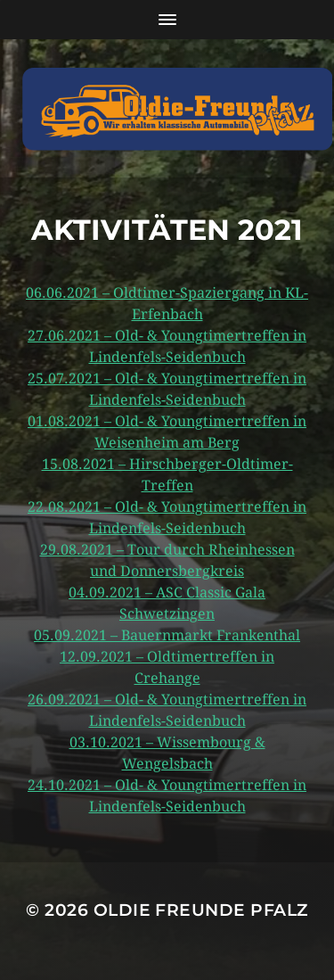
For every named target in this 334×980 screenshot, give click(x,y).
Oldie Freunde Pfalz (201, 910)
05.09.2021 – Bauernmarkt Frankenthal (167, 635)
